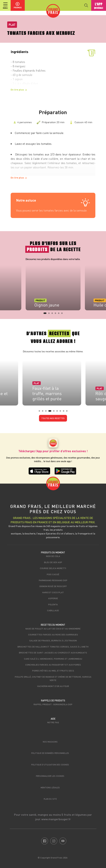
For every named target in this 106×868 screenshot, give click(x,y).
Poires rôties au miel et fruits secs (53, 671)
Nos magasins (50, 742)
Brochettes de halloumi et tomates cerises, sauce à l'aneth (53, 647)
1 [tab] (45, 314)
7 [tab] (61, 412)
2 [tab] (50, 314)
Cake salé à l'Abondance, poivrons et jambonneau (53, 659)
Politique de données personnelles (50, 753)
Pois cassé (53, 574)
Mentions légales (50, 787)
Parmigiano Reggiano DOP (53, 580)
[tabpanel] (53, 288)
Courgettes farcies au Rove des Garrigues (53, 635)
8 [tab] (65, 412)
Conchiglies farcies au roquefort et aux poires (53, 665)
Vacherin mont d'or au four (53, 686)
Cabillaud (53, 610)
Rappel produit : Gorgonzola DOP (53, 704)
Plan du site (50, 799)
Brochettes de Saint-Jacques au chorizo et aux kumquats (53, 653)
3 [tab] (53, 314)
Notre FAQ (53, 722)
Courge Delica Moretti (53, 568)
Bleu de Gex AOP (53, 562)
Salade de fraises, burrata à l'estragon (53, 640)
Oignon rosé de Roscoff (53, 586)
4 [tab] (57, 314)
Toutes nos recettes (53, 418)
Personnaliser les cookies (50, 776)
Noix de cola (53, 556)
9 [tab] (68, 412)
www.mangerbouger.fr (56, 819)
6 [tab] (63, 314)
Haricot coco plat (53, 592)
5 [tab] (60, 314)
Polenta (53, 604)
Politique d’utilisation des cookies (50, 765)
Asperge (53, 598)
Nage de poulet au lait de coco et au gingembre (53, 629)
